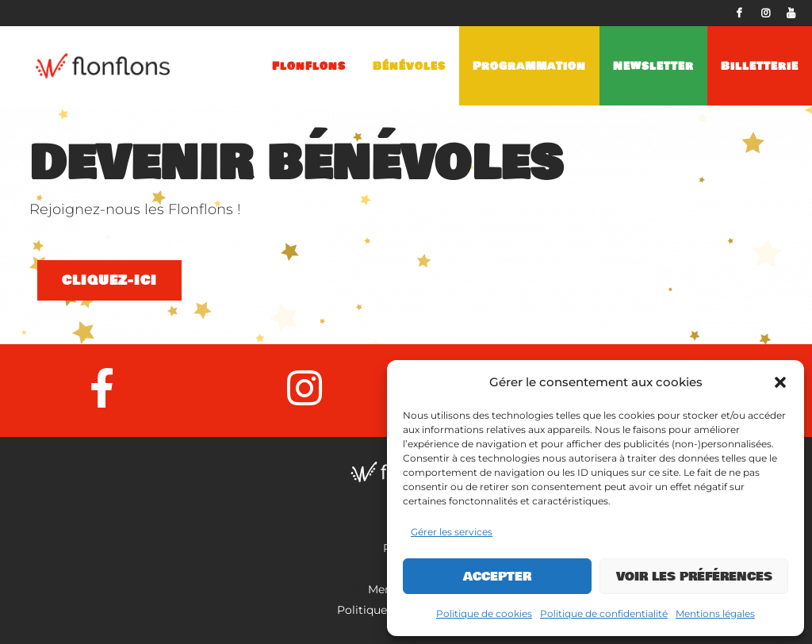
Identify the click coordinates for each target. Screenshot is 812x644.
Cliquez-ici (109, 280)
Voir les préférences (694, 577)
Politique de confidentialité (604, 613)
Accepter (497, 577)
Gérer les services (452, 532)
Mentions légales (715, 613)
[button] (780, 382)
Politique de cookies (484, 613)
